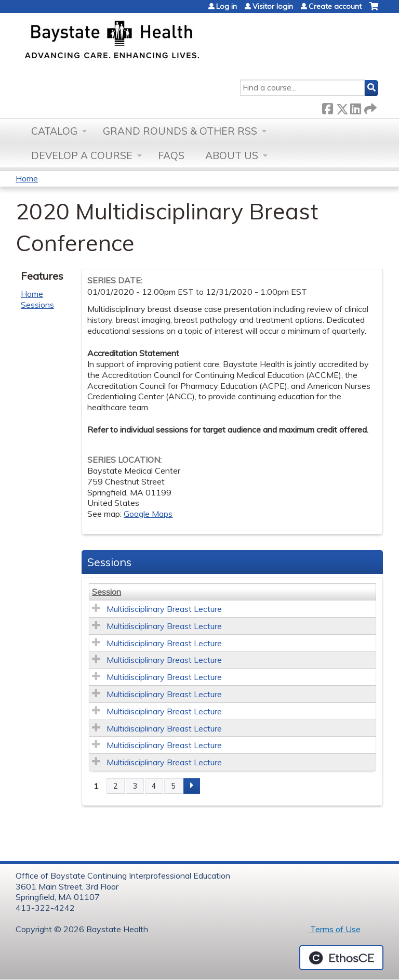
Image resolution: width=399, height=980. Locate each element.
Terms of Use (334, 929)
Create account (335, 6)
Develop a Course (82, 155)
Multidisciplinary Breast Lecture (164, 609)
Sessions (37, 305)
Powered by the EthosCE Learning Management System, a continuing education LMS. (341, 958)
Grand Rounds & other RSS (180, 131)
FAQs (171, 155)
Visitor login (273, 6)
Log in (227, 6)
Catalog (54, 131)
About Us (232, 155)
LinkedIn (355, 107)
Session (107, 592)
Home (27, 178)
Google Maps (148, 514)
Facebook (327, 107)
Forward (369, 107)
